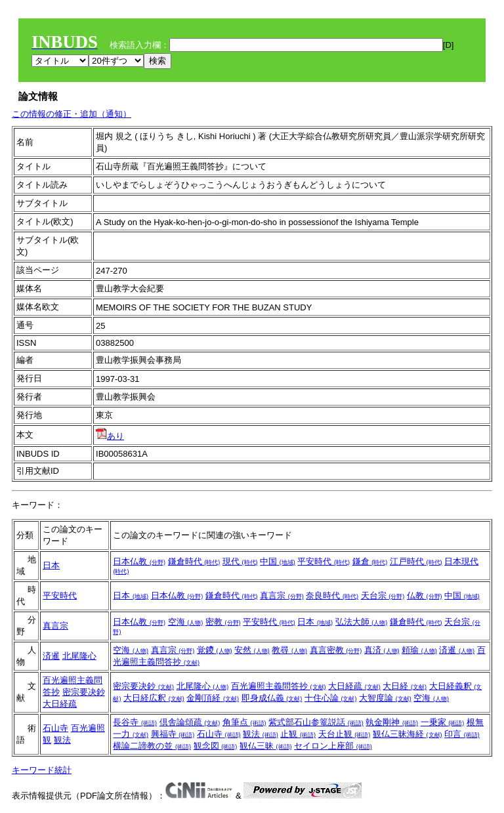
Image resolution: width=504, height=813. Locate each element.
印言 (462, 734)
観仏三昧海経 (408, 734)
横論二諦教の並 (152, 746)
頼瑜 (419, 650)
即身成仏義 (272, 698)
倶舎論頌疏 (190, 722)
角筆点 (244, 722)
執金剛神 (392, 722)
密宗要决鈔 (84, 692)
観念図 (216, 746)
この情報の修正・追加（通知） (72, 114)
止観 (298, 734)
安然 (252, 650)
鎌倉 (370, 561)
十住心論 (331, 698)
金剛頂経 (213, 698)
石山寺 (55, 728)
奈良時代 (332, 595)
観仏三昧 (266, 746)
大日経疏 (60, 704)
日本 (51, 565)
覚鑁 (215, 650)
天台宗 (383, 595)
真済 (382, 650)
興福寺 (173, 734)
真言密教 (336, 650)
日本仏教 (139, 561)
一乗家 (443, 722)
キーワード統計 (42, 770)
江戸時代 (416, 561)
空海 (186, 622)
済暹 (51, 656)
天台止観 (345, 734)
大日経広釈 (154, 698)
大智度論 (385, 698)
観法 (62, 740)
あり (110, 436)
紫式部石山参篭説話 (316, 722)
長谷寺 (135, 722)
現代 (240, 561)
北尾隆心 (79, 656)
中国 (278, 561)
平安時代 (324, 561)
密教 (223, 622)
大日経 (405, 686)
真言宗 (282, 595)
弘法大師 (362, 622)
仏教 (425, 595)
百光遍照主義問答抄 (279, 686)
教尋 (289, 650)
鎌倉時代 (194, 561)
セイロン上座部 (333, 746)
